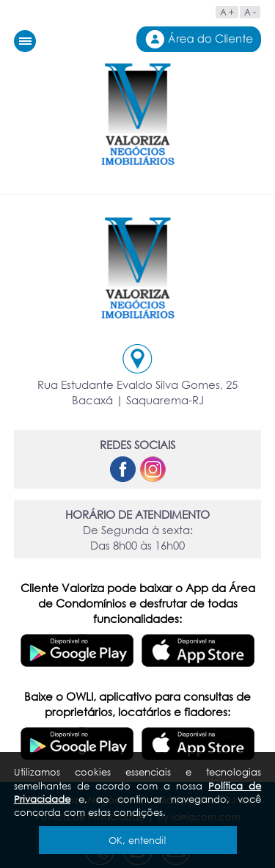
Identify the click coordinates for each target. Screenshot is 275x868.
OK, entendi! (137, 840)
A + (227, 12)
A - (250, 12)
